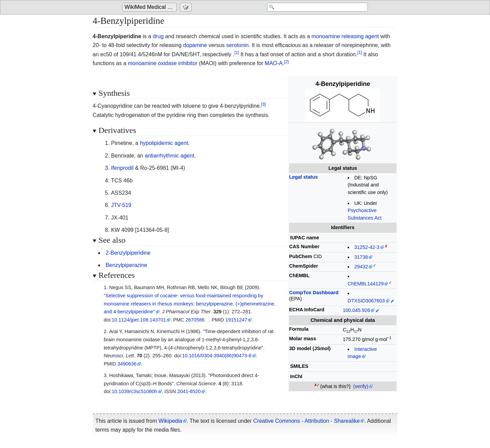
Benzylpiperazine (127, 265)
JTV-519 (121, 205)
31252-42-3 (367, 247)
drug (158, 36)
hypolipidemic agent (164, 143)
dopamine (195, 45)
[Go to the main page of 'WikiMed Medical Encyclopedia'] (150, 8)
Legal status (303, 177)
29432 (361, 267)
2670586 (195, 320)
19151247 (236, 320)
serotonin (237, 45)
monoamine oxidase (152, 63)
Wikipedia (170, 421)
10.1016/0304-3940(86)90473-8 (217, 356)
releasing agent (360, 36)
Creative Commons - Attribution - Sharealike (306, 421)
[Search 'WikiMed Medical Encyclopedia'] (313, 8)
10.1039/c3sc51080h (134, 391)
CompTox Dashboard (314, 293)
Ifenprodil (122, 168)
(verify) (361, 386)
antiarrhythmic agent (169, 156)
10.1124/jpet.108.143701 (139, 320)
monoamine (326, 36)
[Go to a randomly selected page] (186, 8)
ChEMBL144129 (366, 284)
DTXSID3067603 (366, 301)
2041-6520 (189, 391)
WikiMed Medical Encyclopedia (151, 7)
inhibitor (188, 63)
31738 (361, 257)
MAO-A (274, 63)
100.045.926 (356, 310)
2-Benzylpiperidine (128, 253)
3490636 (127, 364)
